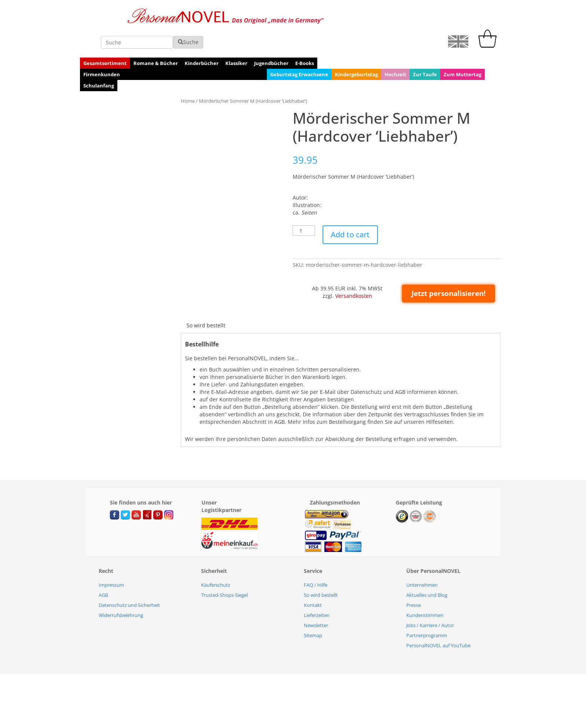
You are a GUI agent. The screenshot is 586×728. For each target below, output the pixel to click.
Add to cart (350, 210)
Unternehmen (422, 560)
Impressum (111, 560)
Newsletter (316, 601)
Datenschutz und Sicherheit (129, 580)
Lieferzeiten (317, 590)
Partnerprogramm (427, 611)
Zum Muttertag (462, 50)
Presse (414, 580)
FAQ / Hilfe (316, 560)
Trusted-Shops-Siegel (224, 570)
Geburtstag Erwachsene (299, 50)
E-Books (305, 38)
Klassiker (236, 38)
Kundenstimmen (425, 590)
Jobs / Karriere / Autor (430, 601)
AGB (103, 570)
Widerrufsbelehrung (121, 590)
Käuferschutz (216, 560)
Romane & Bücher (156, 38)
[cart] (489, 21)
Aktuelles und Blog (427, 570)
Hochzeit (395, 50)
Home (188, 76)
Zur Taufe (425, 50)
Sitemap (313, 611)
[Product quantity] (304, 206)
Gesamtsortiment (105, 38)
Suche (396, 17)
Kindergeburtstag (356, 50)
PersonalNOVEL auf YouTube (438, 621)
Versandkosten (354, 271)
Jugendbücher (271, 38)
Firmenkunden (102, 50)
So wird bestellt (206, 301)
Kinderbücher (202, 38)
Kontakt (313, 580)
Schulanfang (99, 61)
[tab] (206, 301)
